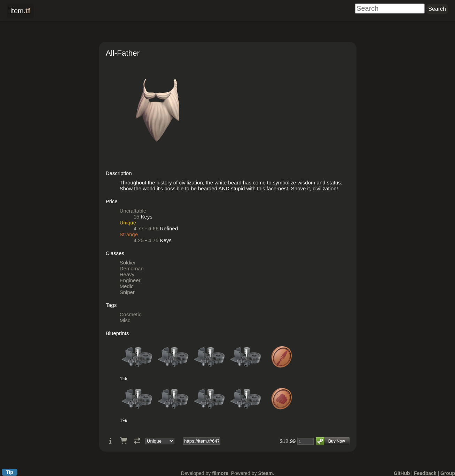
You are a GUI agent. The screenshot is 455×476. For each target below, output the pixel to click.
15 (137, 217)
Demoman (132, 268)
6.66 (153, 228)
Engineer (130, 280)
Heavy (127, 274)
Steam (265, 473)
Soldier (128, 263)
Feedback (425, 473)
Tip (10, 472)
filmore (220, 473)
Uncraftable (133, 211)
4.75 (153, 240)
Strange (129, 234)
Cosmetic (131, 314)
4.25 (139, 240)
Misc (125, 320)
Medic (127, 286)
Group (448, 473)
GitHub (402, 473)
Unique (128, 223)
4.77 (139, 228)
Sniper (127, 292)
